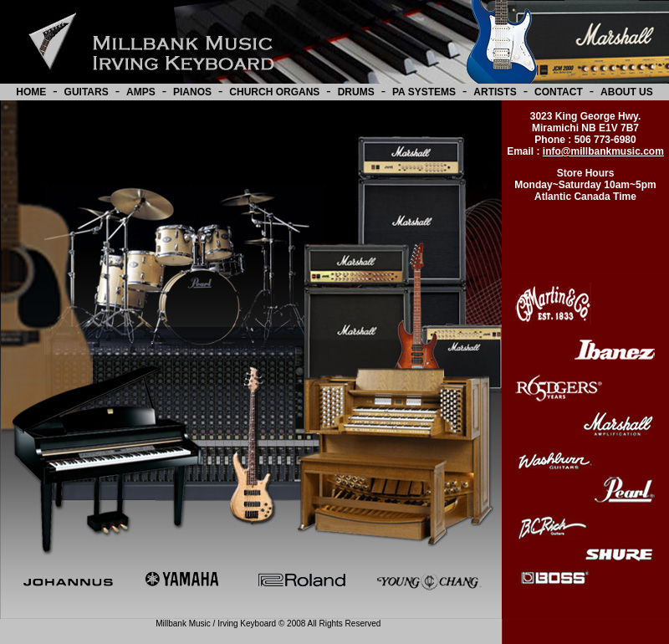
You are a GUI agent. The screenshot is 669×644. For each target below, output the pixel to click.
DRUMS (356, 92)
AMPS (141, 92)
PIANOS (192, 92)
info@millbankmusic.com (603, 151)
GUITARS (87, 92)
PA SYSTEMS (424, 92)
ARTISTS (495, 92)
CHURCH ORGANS (274, 92)
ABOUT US (627, 92)
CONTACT (559, 92)
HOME (31, 92)
